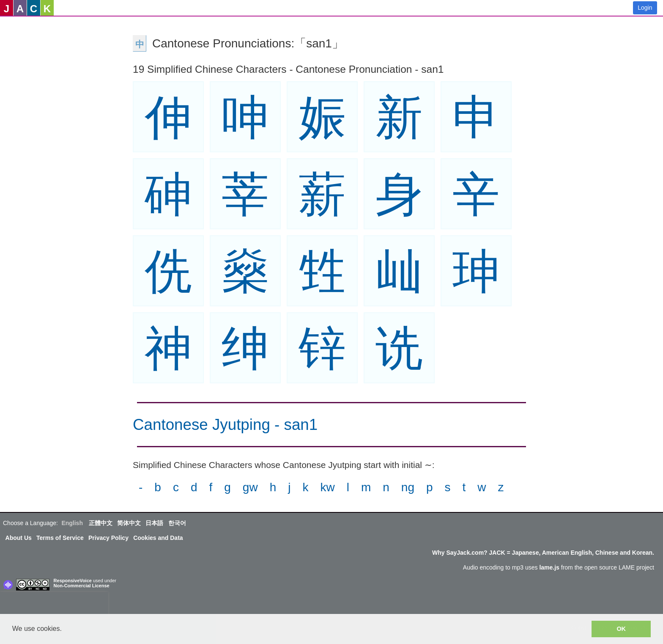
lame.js (549, 567)
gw (250, 487)
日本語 (154, 523)
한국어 (177, 523)
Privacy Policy (108, 538)
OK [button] (621, 629)
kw (327, 487)
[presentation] (54, 605)
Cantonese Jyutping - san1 (225, 425)
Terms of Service (60, 538)
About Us (19, 538)
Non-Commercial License (82, 586)
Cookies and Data (158, 538)
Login (645, 8)
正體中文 (101, 523)
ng (408, 487)
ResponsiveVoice (73, 581)
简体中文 (129, 523)
